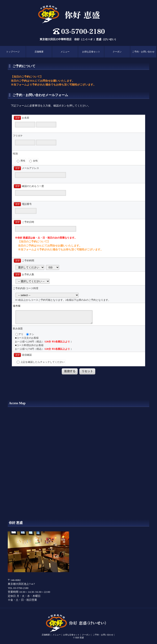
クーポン (117, 52)
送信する (70, 371)
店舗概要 (39, 52)
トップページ (13, 52)
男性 (21, 161)
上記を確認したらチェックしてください (41, 362)
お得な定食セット (91, 52)
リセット (87, 371)
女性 (34, 161)
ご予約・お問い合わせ (143, 52)
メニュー (65, 52)
